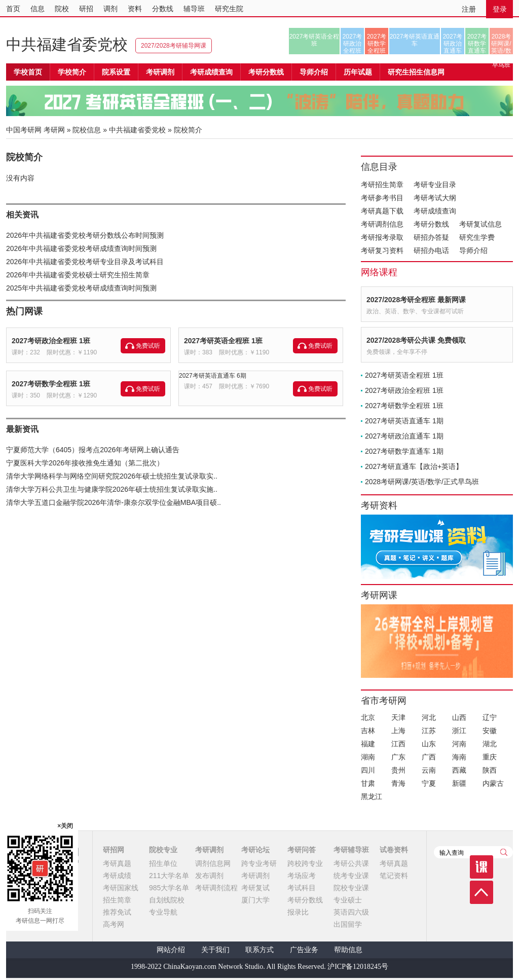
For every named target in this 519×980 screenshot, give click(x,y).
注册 (469, 9)
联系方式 (259, 950)
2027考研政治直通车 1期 (404, 436)
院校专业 (163, 850)
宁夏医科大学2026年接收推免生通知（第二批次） (85, 463)
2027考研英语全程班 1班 (223, 341)
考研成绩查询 (435, 211)
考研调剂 (160, 72)
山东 (429, 744)
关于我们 (215, 950)
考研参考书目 (382, 198)
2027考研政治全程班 (353, 44)
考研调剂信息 (382, 224)
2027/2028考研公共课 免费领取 (416, 340)
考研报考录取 (382, 237)
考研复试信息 (480, 224)
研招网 (114, 850)
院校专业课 (351, 888)
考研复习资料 (382, 250)
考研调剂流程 (216, 888)
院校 (62, 9)
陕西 (490, 770)
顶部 (481, 892)
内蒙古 (493, 783)
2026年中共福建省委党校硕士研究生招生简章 (78, 275)
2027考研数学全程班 (377, 44)
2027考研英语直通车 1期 (404, 421)
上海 (398, 731)
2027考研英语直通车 (415, 40)
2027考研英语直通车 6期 (213, 376)
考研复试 (255, 888)
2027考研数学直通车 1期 (404, 451)
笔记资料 (394, 876)
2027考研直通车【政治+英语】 (414, 466)
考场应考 (302, 876)
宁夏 (429, 783)
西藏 (459, 770)
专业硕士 (348, 900)
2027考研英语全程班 (314, 40)
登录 (500, 9)
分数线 (163, 9)
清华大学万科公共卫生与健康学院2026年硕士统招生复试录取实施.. (112, 489)
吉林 (368, 731)
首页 (13, 9)
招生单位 (163, 863)
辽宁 (490, 717)
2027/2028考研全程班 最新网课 (416, 300)
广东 (398, 757)
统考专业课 (351, 876)
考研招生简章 (382, 185)
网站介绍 (171, 950)
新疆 (459, 783)
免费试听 (148, 346)
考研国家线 (121, 888)
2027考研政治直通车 (453, 44)
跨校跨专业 (305, 863)
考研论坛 (255, 850)
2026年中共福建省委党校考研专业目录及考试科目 (85, 262)
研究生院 (229, 9)
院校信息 (87, 130)
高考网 (114, 924)
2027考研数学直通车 (477, 44)
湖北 (490, 744)
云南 (429, 770)
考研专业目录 (435, 185)
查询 (504, 852)
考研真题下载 (382, 211)
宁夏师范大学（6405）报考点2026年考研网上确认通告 (93, 450)
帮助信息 (348, 950)
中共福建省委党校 (67, 44)
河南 (459, 744)
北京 (368, 717)
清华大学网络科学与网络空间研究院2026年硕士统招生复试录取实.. (112, 476)
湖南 (368, 757)
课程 (481, 867)
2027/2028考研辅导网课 (174, 46)
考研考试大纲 (435, 198)
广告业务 (304, 950)
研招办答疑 (431, 237)
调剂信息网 (213, 863)
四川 (368, 770)
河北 (429, 717)
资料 (135, 9)
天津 (398, 717)
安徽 (490, 731)
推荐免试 (117, 912)
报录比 (298, 912)
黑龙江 (372, 796)
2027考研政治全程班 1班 (51, 341)
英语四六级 (351, 912)
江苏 (429, 731)
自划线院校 (167, 900)
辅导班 (194, 9)
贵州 (398, 770)
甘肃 (368, 783)
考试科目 (302, 888)
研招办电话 (431, 250)
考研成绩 (117, 876)
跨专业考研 (259, 863)
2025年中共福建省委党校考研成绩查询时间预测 (81, 288)
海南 (459, 757)
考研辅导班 (351, 850)
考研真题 (117, 863)
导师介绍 (314, 72)
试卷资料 (394, 850)
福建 (368, 744)
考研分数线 (431, 224)
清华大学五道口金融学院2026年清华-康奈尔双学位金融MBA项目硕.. (114, 502)
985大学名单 (169, 888)
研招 (86, 9)
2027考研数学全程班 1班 (51, 384)
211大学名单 (169, 876)
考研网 (54, 130)
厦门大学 (255, 900)
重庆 (490, 757)
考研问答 (302, 850)
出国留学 (348, 924)
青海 (398, 783)
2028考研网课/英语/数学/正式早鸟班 (501, 44)
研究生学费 (477, 237)
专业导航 (163, 912)
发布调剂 (209, 876)
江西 (398, 744)
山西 (459, 717)
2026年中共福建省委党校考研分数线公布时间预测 (85, 235)
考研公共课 (351, 863)
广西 (429, 757)
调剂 (110, 9)
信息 (38, 9)
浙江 (459, 731)
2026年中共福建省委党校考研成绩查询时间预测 (81, 248)
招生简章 (117, 900)
